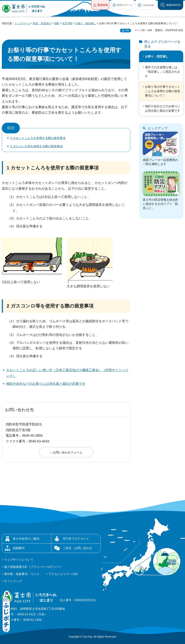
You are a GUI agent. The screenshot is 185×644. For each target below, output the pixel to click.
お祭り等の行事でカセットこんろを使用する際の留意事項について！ (163, 91)
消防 (57, 23)
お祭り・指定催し (86, 23)
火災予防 (67, 23)
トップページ (22, 23)
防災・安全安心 (42, 23)
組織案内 (19, 548)
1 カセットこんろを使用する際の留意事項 (38, 138)
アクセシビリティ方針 (63, 574)
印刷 (127, 31)
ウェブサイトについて (19, 560)
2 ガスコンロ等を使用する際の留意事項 (36, 146)
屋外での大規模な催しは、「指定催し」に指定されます (163, 72)
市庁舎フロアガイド (76, 539)
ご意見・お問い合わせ (77, 548)
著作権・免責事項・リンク (22, 574)
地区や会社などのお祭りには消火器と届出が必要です (46, 384)
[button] (100, 5)
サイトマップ (13, 581)
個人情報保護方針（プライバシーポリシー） (33, 567)
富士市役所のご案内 (26, 539)
